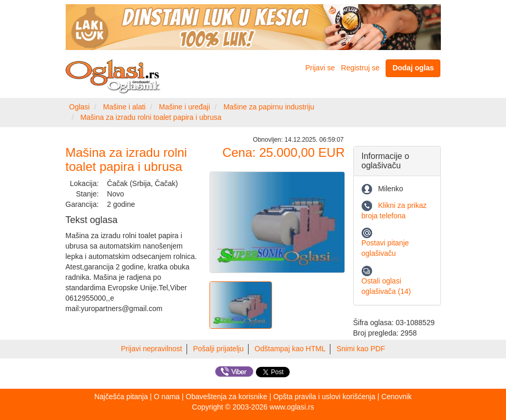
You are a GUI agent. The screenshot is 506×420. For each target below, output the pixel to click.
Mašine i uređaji (184, 107)
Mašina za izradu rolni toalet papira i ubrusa (151, 117)
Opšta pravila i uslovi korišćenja (324, 397)
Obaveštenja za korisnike (226, 397)
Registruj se (360, 68)
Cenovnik (397, 397)
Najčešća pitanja (121, 397)
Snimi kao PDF (361, 349)
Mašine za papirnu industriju (269, 107)
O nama (167, 397)
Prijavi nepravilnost (152, 349)
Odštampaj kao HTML (290, 349)
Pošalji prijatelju (218, 349)
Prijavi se (320, 68)
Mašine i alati (125, 107)
